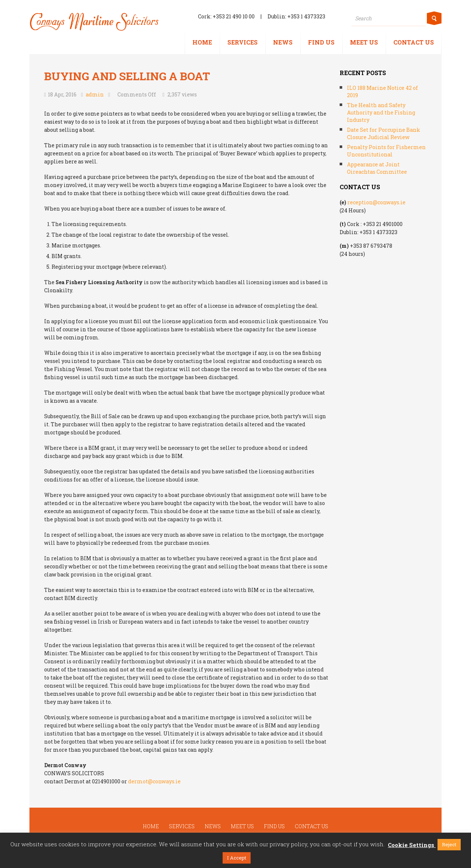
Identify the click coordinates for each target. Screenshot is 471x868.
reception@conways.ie (376, 202)
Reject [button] (449, 844)
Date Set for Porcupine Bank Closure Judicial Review (384, 133)
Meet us (364, 42)
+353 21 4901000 (383, 224)
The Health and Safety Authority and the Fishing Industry (381, 112)
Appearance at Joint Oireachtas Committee (377, 168)
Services (242, 42)
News (283, 42)
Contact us (414, 42)
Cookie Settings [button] (411, 845)
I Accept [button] (237, 858)
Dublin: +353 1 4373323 (296, 16)
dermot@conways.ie (154, 781)
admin (95, 94)
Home (202, 42)
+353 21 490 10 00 (234, 16)
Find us (321, 42)
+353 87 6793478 (371, 246)
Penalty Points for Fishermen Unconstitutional (386, 151)
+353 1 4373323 (378, 232)
